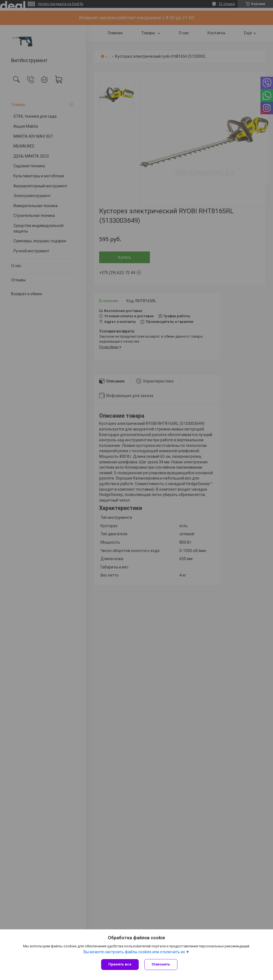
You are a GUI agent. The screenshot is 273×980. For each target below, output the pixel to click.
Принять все (120, 964)
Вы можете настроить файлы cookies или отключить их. (135, 952)
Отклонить (161, 964)
